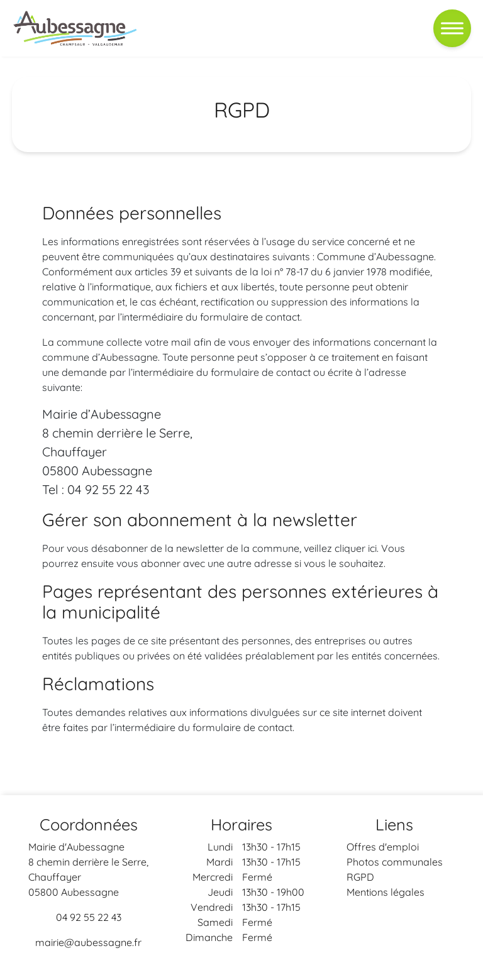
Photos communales (395, 862)
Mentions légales (386, 892)
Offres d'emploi (383, 847)
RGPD (360, 877)
